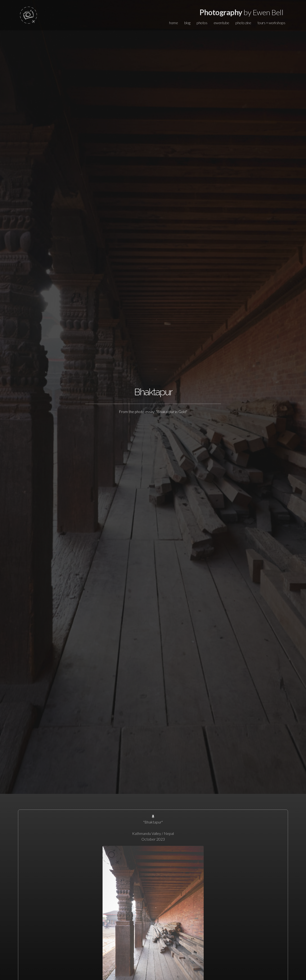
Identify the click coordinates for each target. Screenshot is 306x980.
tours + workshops (271, 23)
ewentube (221, 23)
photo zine (243, 23)
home (173, 23)
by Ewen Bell (241, 12)
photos (202, 23)
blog (187, 23)
